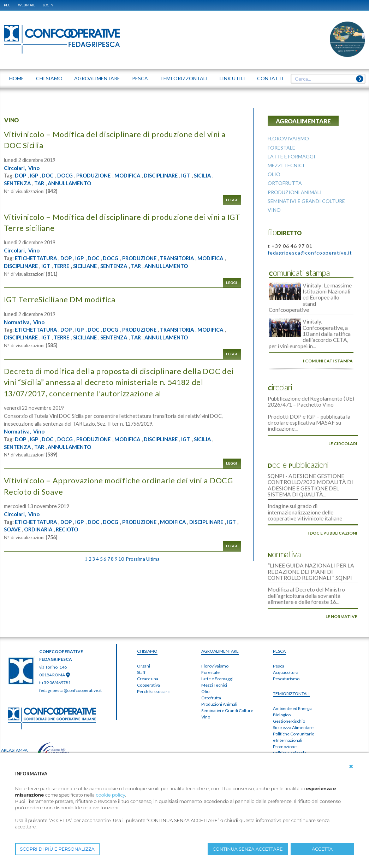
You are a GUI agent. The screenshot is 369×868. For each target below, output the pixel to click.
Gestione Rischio (289, 693)
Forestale (210, 644)
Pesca (279, 638)
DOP (21, 175)
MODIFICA (138, 175)
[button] (351, 767)
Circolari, (16, 168)
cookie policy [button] (111, 795)
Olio (205, 663)
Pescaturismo (286, 650)
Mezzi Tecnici (214, 657)
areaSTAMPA (14, 722)
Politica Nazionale (290, 725)
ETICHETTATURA (38, 258)
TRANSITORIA (193, 258)
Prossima (136, 558)
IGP (36, 175)
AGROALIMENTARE (220, 623)
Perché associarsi (154, 663)
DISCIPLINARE (175, 175)
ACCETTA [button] (322, 849)
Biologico (282, 686)
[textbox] (325, 79)
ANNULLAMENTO (76, 183)
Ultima (153, 558)
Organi (144, 638)
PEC (7, 5)
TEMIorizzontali (291, 665)
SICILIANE (124, 265)
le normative (341, 588)
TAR (43, 183)
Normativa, (19, 321)
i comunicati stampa (328, 347)
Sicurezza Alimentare (293, 699)
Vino (36, 168)
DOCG (70, 175)
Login (48, 5)
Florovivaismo (215, 638)
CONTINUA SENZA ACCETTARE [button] (248, 849)
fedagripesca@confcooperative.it (310, 253)
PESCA (279, 623)
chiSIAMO (147, 623)
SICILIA (220, 175)
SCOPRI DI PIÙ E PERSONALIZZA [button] (57, 849)
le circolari (343, 426)
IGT (202, 175)
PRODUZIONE (101, 175)
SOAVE (67, 528)
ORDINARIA (96, 528)
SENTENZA (19, 183)
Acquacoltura (286, 644)
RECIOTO (128, 528)
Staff (141, 644)
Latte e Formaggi (217, 650)
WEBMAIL (26, 5)
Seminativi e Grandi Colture (227, 682)
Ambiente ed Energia (293, 680)
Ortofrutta (211, 669)
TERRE (99, 265)
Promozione (285, 718)
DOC (51, 175)
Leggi (232, 200)
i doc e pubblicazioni (332, 510)
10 (121, 558)
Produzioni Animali (219, 676)
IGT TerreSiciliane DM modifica (67, 299)
